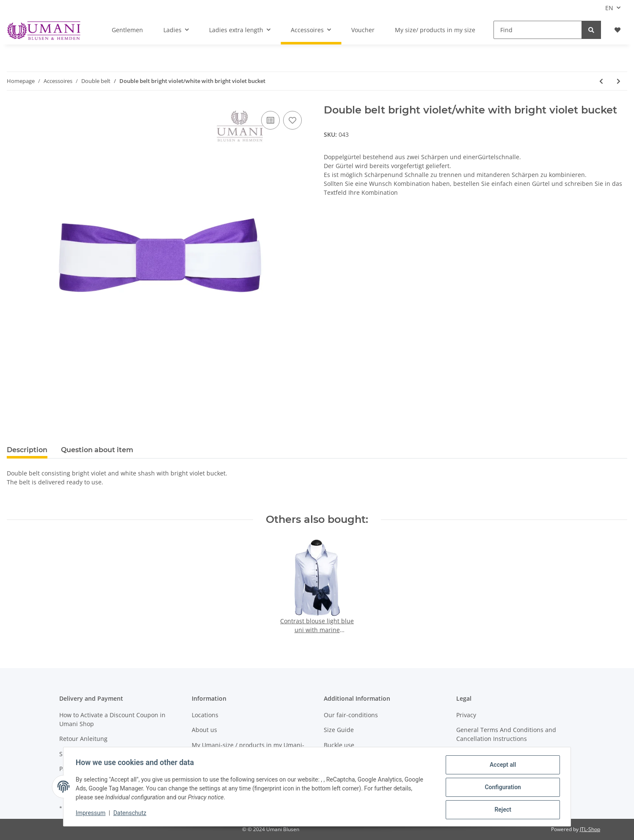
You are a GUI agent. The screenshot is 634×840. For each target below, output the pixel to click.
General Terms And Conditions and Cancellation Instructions (506, 734)
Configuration (501, 788)
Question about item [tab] (97, 450)
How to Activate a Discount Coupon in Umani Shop (112, 719)
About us (204, 730)
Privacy (466, 715)
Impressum (92, 814)
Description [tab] (27, 450)
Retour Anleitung (83, 739)
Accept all (502, 766)
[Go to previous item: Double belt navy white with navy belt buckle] (601, 81)
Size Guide (339, 730)
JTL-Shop (590, 829)
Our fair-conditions (351, 715)
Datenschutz (131, 814)
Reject (502, 810)
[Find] (538, 30)
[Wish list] (617, 30)
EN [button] (609, 8)
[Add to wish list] (292, 120)
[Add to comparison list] (270, 120)
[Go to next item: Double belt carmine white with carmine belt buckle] (619, 81)
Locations (205, 715)
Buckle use (339, 745)
